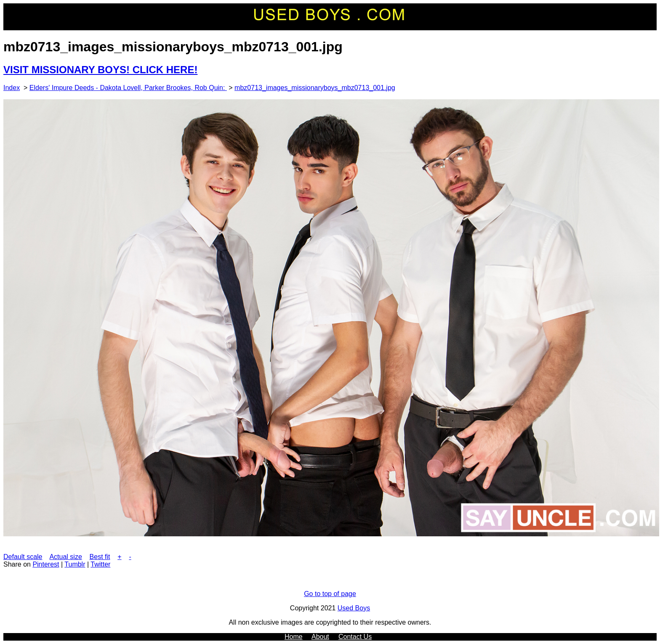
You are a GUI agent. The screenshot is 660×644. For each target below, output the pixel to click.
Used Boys (354, 608)
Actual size (65, 557)
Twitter (100, 564)
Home (294, 637)
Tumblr (75, 564)
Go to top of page (330, 594)
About (320, 637)
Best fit (100, 557)
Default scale (23, 557)
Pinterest (46, 564)
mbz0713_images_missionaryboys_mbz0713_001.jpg (315, 88)
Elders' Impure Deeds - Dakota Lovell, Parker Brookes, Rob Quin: (128, 88)
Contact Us (355, 637)
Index (12, 88)
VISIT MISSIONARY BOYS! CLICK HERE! (100, 70)
